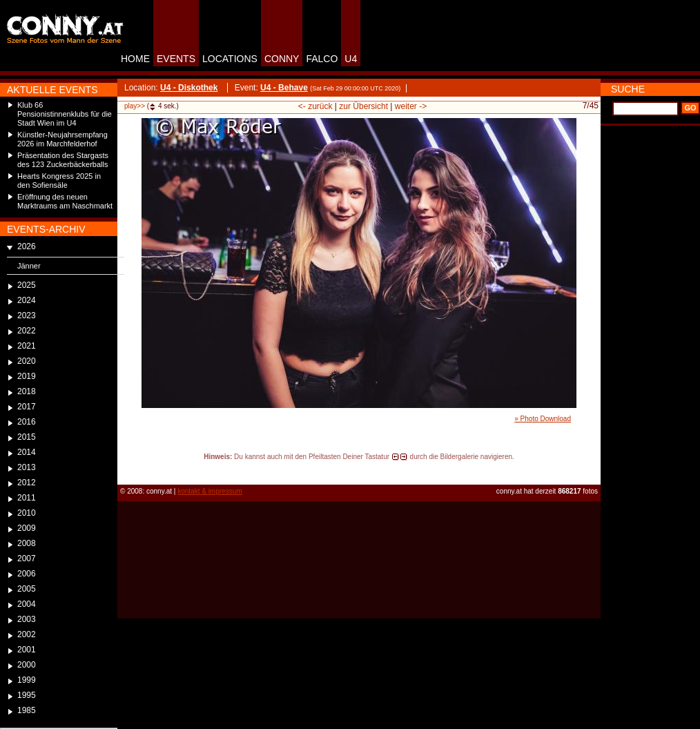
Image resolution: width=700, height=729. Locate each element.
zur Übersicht (363, 106)
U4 (351, 59)
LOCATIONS (230, 59)
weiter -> (411, 106)
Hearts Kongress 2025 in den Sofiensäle (59, 181)
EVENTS (176, 59)
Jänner (29, 266)
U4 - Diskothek (189, 88)
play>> (135, 106)
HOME (135, 59)
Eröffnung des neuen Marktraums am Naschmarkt (65, 201)
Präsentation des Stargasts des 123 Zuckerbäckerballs (63, 160)
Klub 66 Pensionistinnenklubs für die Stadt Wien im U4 (65, 114)
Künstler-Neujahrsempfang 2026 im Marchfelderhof (62, 139)
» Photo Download (543, 419)
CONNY (282, 59)
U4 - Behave (284, 88)
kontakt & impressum (210, 491)
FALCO (322, 59)
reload (129, 469)
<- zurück (315, 106)
